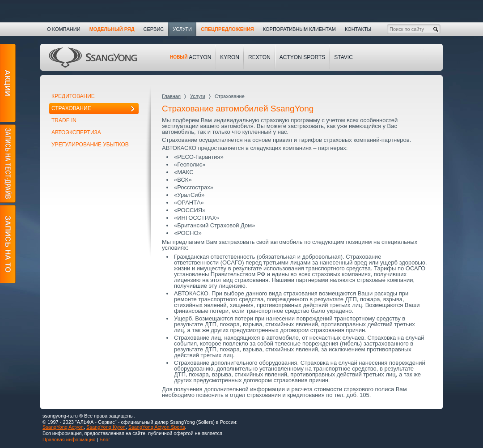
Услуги (198, 96)
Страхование (71, 108)
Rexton (259, 57)
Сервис (153, 29)
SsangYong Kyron (106, 427)
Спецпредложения (227, 29)
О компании (64, 29)
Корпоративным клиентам (299, 29)
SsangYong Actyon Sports (157, 427)
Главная (171, 96)
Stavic (343, 57)
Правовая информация (69, 439)
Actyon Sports (302, 57)
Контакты (358, 29)
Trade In (64, 120)
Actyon (191, 57)
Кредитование (73, 96)
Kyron (230, 57)
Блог (105, 439)
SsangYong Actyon (63, 427)
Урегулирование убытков (90, 145)
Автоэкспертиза (76, 132)
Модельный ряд (112, 29)
